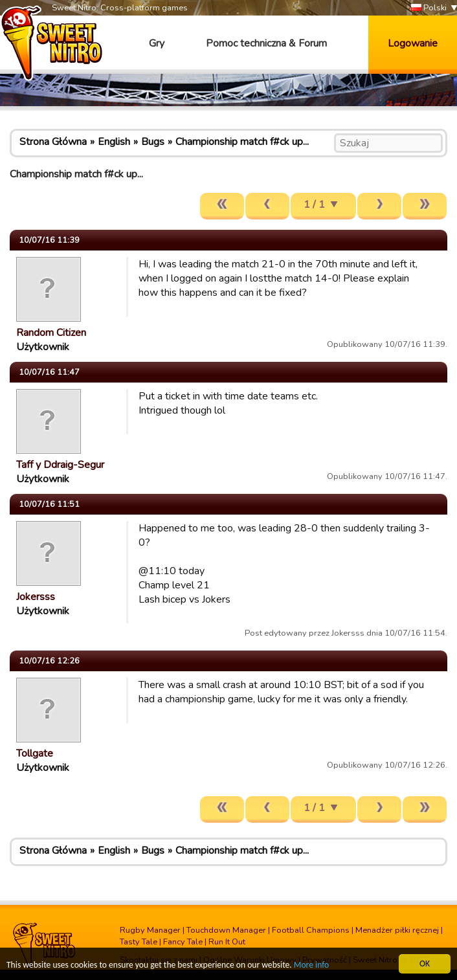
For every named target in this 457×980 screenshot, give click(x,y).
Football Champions (311, 930)
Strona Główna (53, 142)
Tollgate (35, 753)
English (114, 142)
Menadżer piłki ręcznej (397, 930)
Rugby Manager (150, 930)
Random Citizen (51, 333)
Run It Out (227, 942)
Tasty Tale (139, 942)
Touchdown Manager (226, 930)
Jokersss (36, 597)
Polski (429, 8)
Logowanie (413, 43)
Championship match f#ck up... (242, 142)
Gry (157, 43)
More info (311, 965)
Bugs (153, 142)
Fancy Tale (183, 942)
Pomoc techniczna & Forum (266, 43)
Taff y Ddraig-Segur (60, 465)
